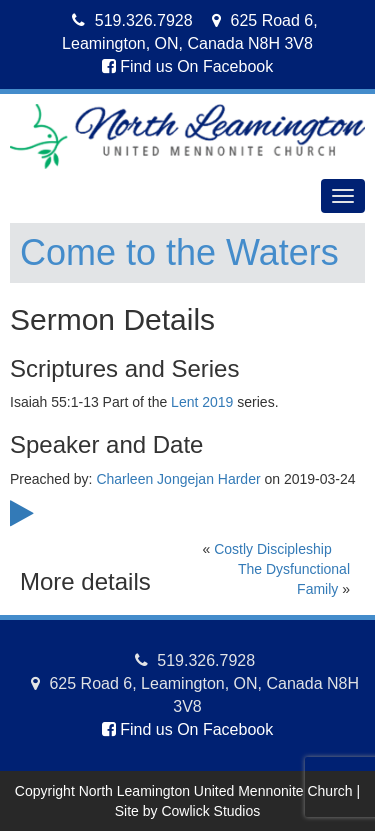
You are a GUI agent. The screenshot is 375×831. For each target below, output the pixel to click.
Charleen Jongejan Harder (178, 479)
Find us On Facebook (187, 66)
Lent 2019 (202, 402)
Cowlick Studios (210, 811)
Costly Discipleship (272, 549)
